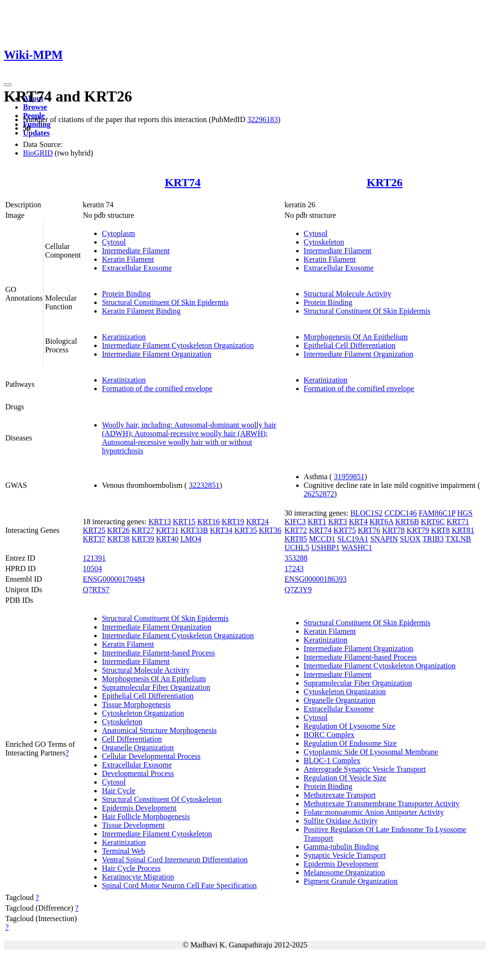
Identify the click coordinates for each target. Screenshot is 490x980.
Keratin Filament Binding (141, 311)
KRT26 (384, 182)
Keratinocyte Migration (138, 877)
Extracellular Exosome (137, 268)
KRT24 (257, 522)
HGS (465, 513)
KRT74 (183, 182)
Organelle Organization (138, 748)
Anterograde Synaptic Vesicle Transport (365, 769)
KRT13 (160, 522)
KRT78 (394, 530)
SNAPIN (384, 539)
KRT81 (463, 530)
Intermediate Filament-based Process (158, 653)
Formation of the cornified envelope (157, 389)
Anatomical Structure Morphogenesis (159, 730)
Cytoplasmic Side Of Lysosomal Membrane (371, 752)
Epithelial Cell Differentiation (350, 345)
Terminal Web (123, 851)
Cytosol (114, 242)
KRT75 (345, 530)
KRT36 (270, 530)
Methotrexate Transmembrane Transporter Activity (382, 804)
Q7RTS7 (96, 590)
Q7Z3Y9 (298, 590)
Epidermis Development (139, 808)
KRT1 (317, 522)
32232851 (204, 485)
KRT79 (418, 530)
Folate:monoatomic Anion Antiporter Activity (374, 812)
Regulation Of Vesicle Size (345, 778)
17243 (294, 569)
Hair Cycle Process (131, 868)
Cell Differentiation (132, 739)
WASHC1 (356, 547)
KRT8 (440, 530)
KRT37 (94, 539)
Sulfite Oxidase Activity (341, 821)
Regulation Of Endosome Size (350, 743)
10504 (92, 569)
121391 (94, 558)
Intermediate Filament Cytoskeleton (157, 834)
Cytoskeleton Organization (143, 713)
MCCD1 (322, 539)
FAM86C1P (437, 513)
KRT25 (94, 530)
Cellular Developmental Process (151, 756)
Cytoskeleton (324, 242)
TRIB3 (433, 539)
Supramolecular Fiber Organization (156, 687)
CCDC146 (401, 513)
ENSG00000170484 (114, 579)
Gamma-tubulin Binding (341, 847)
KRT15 (184, 522)
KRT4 (358, 522)
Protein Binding (126, 294)
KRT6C (433, 522)
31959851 (349, 477)
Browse (35, 107)
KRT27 (143, 530)
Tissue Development (133, 825)
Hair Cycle (119, 791)
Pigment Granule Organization (351, 881)
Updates (36, 133)
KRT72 (296, 530)
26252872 (319, 494)
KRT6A (381, 522)
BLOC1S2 (367, 513)
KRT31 (167, 530)
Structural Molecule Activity (348, 294)
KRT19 (233, 522)
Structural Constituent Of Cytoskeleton (162, 799)
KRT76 (369, 530)
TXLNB (458, 539)
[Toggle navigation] (8, 85)
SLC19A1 (353, 539)
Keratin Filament (128, 259)
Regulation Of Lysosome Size (350, 726)
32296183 (263, 119)
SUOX (410, 539)
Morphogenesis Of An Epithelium (356, 337)
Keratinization (124, 337)
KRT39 (143, 539)
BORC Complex (329, 735)
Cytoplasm (118, 233)
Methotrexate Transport (340, 795)
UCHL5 (297, 547)
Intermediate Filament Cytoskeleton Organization (178, 345)
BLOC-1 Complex (332, 760)
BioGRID (38, 153)
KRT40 (167, 539)
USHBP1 (325, 547)
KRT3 (338, 522)
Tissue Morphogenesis (136, 704)
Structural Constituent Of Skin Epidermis (165, 302)
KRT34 (221, 530)
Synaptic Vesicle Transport (345, 855)
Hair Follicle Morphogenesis (146, 817)
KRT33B (194, 530)
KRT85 (296, 539)
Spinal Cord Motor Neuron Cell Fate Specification (179, 885)
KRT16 (208, 522)
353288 (296, 558)
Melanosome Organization (345, 873)
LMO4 (191, 539)
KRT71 (458, 522)
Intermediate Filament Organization (157, 354)
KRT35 (246, 530)
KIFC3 (295, 522)
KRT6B (407, 522)
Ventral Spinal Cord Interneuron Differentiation (175, 860)
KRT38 (118, 539)
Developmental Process (138, 773)
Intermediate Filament (136, 251)
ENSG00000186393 (316, 579)
